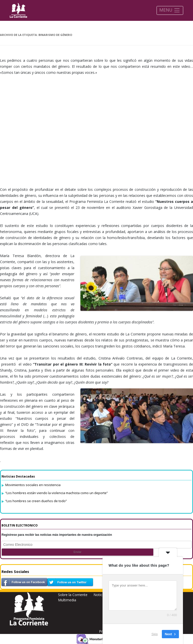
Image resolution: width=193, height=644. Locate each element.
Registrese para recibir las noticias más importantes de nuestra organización (57, 535)
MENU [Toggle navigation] (170, 10)
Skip (155, 634)
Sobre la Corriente (73, 595)
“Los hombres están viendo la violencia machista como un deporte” (57, 493)
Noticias (100, 595)
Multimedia (67, 600)
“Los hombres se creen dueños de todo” (36, 501)
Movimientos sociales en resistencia (33, 485)
